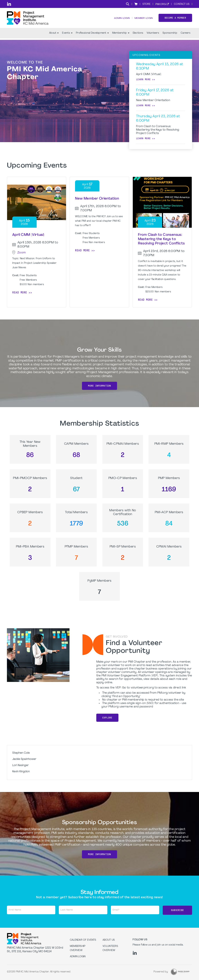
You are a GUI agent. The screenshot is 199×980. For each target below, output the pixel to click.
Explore (107, 718)
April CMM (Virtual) (28, 235)
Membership (121, 35)
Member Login (143, 19)
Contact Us (182, 4)
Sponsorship (170, 35)
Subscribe (177, 910)
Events (67, 35)
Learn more (143, 79)
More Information (99, 386)
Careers (186, 35)
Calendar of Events (83, 940)
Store (146, 4)
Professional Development (92, 35)
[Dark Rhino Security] (180, 971)
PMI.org (161, 4)
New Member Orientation (97, 199)
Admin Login (121, 19)
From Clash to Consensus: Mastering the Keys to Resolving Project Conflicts (161, 239)
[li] (9, 4)
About (54, 35)
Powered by (161, 971)
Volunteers (153, 35)
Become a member (175, 19)
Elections (138, 35)
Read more (20, 292)
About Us (109, 940)
